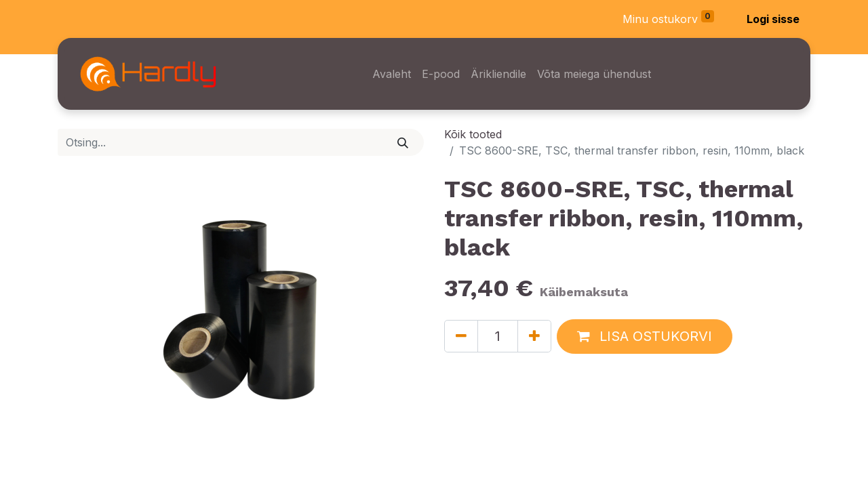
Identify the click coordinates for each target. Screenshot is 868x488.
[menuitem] (392, 74)
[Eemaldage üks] (461, 336)
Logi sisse (773, 19)
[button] (645, 337)
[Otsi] (403, 142)
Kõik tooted (473, 134)
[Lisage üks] (534, 336)
